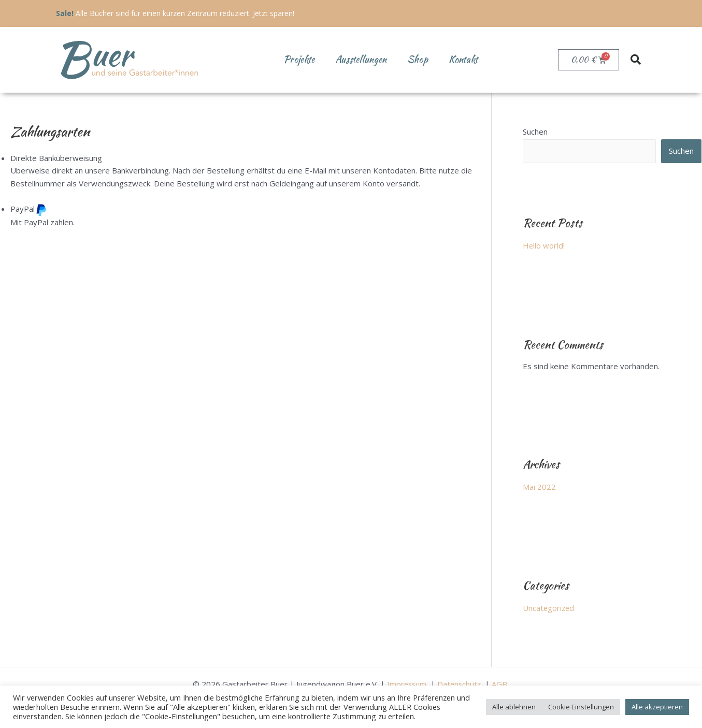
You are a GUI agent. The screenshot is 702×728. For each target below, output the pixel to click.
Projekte (299, 59)
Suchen (535, 132)
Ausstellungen (361, 59)
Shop (418, 59)
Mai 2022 (539, 486)
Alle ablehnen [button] (514, 707)
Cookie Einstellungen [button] (581, 707)
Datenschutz (461, 682)
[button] (636, 60)
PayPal (29, 209)
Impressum (407, 682)
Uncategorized (549, 607)
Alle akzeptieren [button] (657, 707)
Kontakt (463, 59)
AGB (502, 682)
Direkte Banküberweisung (56, 158)
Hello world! (544, 245)
